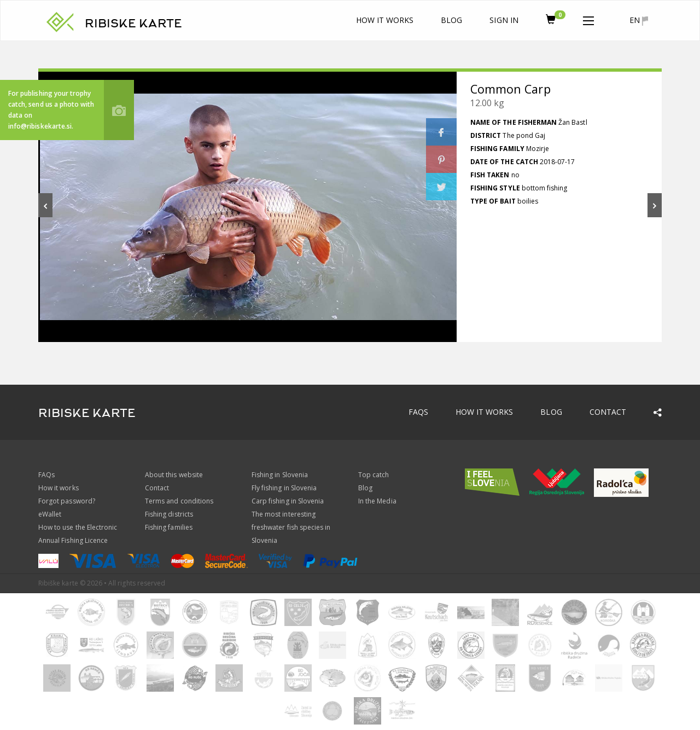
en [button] (639, 20)
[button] (588, 19)
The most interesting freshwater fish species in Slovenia (291, 527)
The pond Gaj (524, 135)
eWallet (50, 514)
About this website (174, 475)
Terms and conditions (179, 501)
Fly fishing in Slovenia (284, 488)
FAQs (418, 412)
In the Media (377, 501)
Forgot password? (67, 501)
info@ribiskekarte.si (40, 126)
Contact (608, 412)
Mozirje (538, 149)
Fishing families (169, 527)
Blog (451, 20)
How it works (385, 20)
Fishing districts (169, 514)
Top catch (374, 475)
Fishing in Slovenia (280, 475)
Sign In (504, 20)
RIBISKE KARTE (133, 24)
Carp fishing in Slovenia (288, 501)
